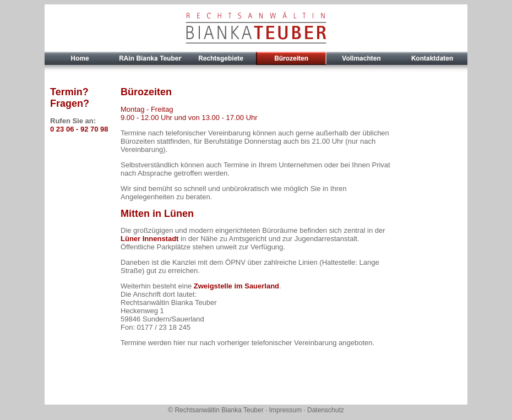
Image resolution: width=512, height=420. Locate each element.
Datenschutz (326, 410)
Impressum (285, 410)
